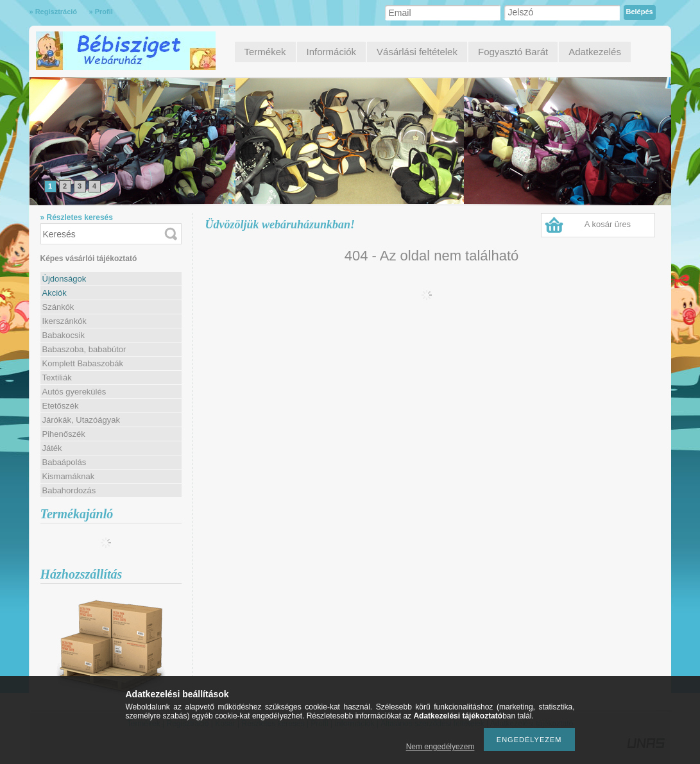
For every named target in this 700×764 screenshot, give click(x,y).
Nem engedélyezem (440, 747)
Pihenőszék (64, 434)
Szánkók (58, 307)
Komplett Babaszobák (83, 363)
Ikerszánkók (64, 321)
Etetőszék (61, 406)
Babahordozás (69, 490)
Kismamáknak (69, 476)
